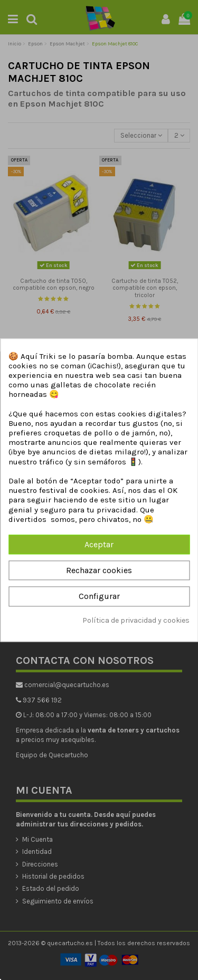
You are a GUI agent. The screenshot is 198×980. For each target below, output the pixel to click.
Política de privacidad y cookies (136, 620)
